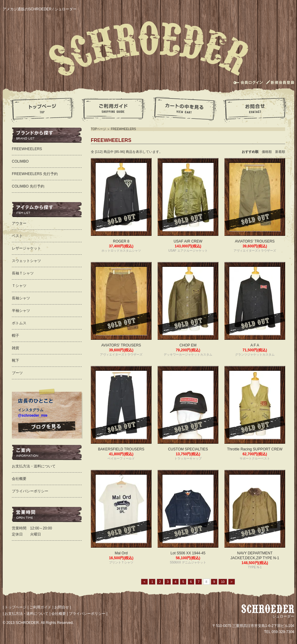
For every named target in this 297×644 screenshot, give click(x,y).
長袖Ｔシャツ (23, 273)
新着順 (280, 152)
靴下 (15, 360)
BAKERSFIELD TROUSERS (121, 449)
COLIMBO (20, 161)
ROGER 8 (121, 241)
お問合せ (62, 607)
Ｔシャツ (19, 286)
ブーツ (17, 373)
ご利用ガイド (40, 607)
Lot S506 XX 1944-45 (188, 553)
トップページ (15, 607)
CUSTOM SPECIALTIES (188, 449)
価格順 (268, 152)
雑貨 (15, 348)
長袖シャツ (21, 298)
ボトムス (19, 323)
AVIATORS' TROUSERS (255, 241)
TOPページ (98, 129)
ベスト (17, 236)
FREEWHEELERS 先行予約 (35, 174)
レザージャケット (26, 248)
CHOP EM (188, 345)
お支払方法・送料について (34, 466)
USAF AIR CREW (188, 241)
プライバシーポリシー (30, 491)
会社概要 (19, 479)
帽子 (15, 336)
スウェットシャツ (26, 261)
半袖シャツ (21, 311)
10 (223, 582)
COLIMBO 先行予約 (28, 186)
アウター (19, 223)
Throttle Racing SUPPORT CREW (255, 449)
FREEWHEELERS (123, 129)
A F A (255, 345)
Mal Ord (121, 553)
